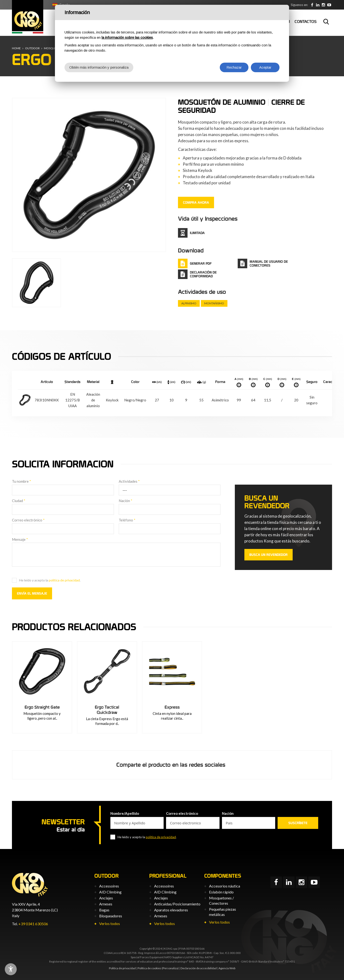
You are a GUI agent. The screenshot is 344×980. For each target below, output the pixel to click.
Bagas (104, 910)
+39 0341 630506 (33, 924)
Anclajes (106, 898)
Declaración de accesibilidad (199, 968)
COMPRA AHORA (196, 203)
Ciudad (19, 501)
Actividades (129, 481)
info (239, 385)
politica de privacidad (64, 580)
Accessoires (109, 886)
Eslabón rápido (221, 892)
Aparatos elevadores (171, 910)
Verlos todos (110, 923)
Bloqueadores (111, 916)
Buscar (326, 22)
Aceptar (265, 67)
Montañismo (214, 303)
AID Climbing (110, 892)
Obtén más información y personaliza (99, 67)
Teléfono (127, 520)
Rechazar (234, 67)
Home (16, 48)
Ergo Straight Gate (42, 707)
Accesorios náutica (225, 886)
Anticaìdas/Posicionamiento (177, 904)
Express (172, 707)
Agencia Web (227, 968)
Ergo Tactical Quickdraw (107, 710)
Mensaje (20, 539)
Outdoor (32, 48)
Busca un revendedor (269, 555)
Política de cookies (149, 968)
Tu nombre (21, 481)
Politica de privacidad (122, 968)
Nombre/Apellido (125, 813)
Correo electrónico (28, 520)
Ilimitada (197, 233)
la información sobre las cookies (127, 37)
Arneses (106, 904)
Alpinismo (189, 303)
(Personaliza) (170, 968)
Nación (126, 501)
